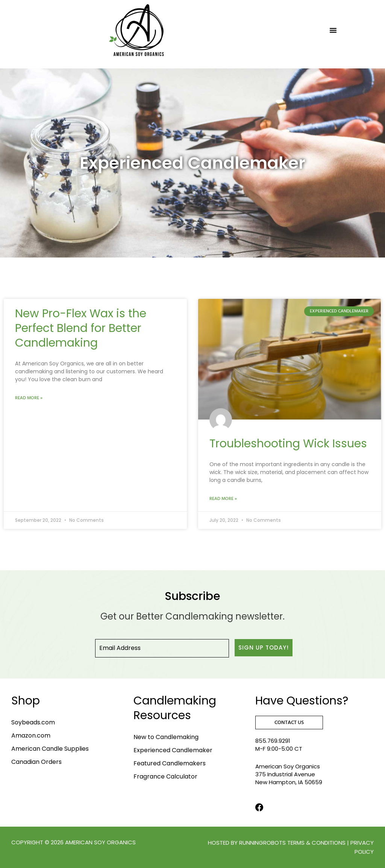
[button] (333, 30)
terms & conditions (316, 843)
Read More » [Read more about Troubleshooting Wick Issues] (223, 499)
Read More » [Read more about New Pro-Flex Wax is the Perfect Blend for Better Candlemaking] (29, 398)
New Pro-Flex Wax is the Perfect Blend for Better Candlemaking (81, 328)
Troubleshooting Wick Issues (288, 444)
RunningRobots (262, 843)
